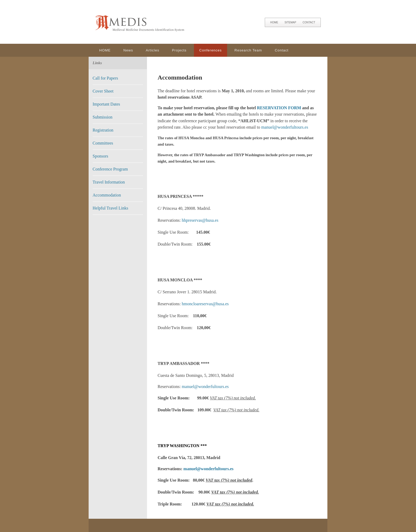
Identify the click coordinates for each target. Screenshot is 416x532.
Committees (103, 143)
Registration (103, 130)
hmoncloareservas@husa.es (205, 304)
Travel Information (109, 182)
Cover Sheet (103, 91)
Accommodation (107, 195)
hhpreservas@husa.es (200, 220)
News (128, 50)
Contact (282, 50)
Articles (153, 50)
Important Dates (106, 104)
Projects (179, 50)
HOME (274, 22)
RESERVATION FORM (279, 108)
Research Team (248, 50)
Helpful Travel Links (110, 208)
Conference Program (110, 169)
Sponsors (100, 156)
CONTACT (309, 22)
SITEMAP (291, 22)
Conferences (211, 50)
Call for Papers (105, 78)
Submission (103, 117)
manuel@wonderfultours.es (285, 127)
